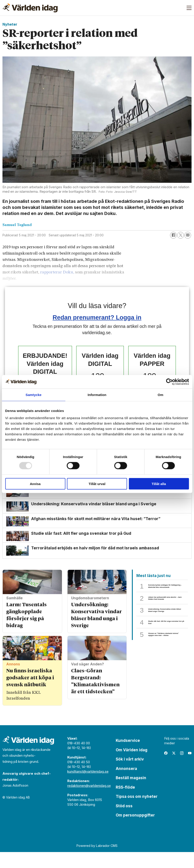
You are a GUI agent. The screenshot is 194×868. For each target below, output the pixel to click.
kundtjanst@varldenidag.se (88, 788)
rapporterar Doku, (58, 272)
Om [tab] (160, 395)
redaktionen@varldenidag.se (89, 802)
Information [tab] (97, 395)
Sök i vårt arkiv (130, 775)
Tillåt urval (97, 484)
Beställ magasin (131, 794)
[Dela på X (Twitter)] (181, 235)
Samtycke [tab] (34, 395)
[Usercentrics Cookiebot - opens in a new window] (169, 382)
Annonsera (126, 785)
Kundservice (128, 757)
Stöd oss (124, 822)
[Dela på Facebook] (173, 235)
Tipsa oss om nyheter (137, 813)
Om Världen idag (132, 766)
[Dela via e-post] (188, 235)
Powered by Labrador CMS (97, 862)
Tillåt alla (159, 484)
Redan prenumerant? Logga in (97, 317)
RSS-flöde (125, 803)
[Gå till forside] (30, 8)
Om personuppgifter (135, 831)
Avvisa (35, 484)
